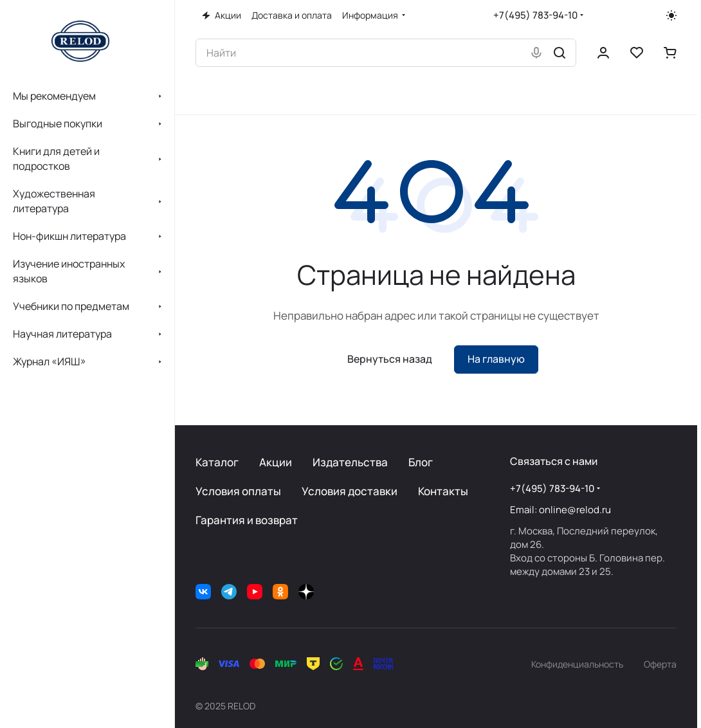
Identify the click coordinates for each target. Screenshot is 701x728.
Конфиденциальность (577, 664)
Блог (421, 462)
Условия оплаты (238, 491)
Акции (276, 462)
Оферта (660, 664)
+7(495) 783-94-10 (535, 15)
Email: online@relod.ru (560, 510)
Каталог (217, 462)
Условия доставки (350, 491)
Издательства (350, 462)
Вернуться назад (390, 359)
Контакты (443, 491)
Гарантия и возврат (247, 520)
